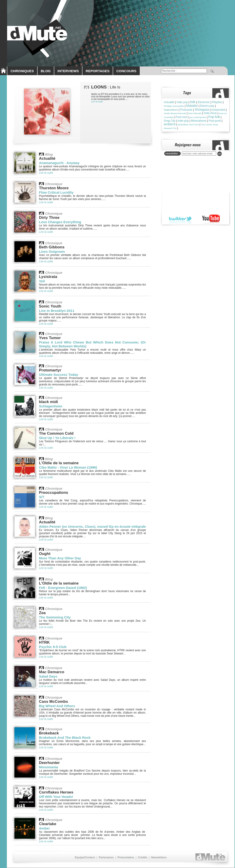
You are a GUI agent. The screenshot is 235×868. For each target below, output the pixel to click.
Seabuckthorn (171, 110)
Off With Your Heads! (56, 797)
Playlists (217, 102)
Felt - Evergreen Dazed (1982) (63, 588)
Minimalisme (199, 121)
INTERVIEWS (68, 71)
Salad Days (48, 676)
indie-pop (183, 121)
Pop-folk (214, 117)
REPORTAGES (98, 71)
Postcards (186, 110)
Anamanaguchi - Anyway (59, 163)
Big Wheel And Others (57, 706)
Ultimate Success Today (59, 375)
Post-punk (215, 121)
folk (193, 102)
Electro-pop (207, 106)
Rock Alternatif (195, 113)
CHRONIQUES (22, 71)
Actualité (169, 102)
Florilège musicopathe (174, 106)
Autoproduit (218, 110)
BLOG (46, 71)
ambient (169, 124)
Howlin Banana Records (175, 113)
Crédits (143, 857)
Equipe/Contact (85, 857)
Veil (42, 281)
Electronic (204, 102)
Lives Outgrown (52, 251)
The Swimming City (55, 617)
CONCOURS (126, 71)
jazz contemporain (198, 117)
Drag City (169, 121)
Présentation (126, 857)
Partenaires (106, 857)
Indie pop (182, 102)
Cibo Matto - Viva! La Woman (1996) (68, 467)
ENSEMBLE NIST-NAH (188, 125)
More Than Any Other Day (60, 558)
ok (220, 154)
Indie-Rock (210, 113)
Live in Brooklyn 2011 (57, 311)
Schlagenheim (51, 406)
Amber (44, 828)
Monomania (48, 767)
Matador (192, 106)
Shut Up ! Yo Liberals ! (57, 438)
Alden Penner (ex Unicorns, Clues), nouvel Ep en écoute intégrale (92, 526)
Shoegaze (202, 110)
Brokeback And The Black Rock (65, 738)
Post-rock (181, 117)
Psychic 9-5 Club (53, 647)
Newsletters (159, 857)
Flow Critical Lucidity (56, 192)
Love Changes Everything (60, 222)
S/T (42, 497)
